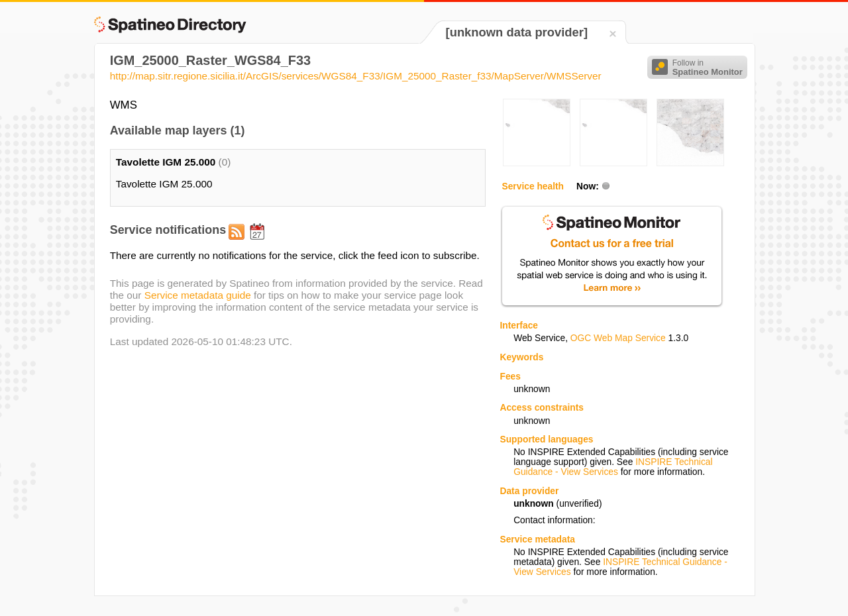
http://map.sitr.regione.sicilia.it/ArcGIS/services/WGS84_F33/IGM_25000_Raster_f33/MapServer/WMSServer (356, 76)
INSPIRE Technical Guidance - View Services (613, 467)
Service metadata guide (198, 295)
